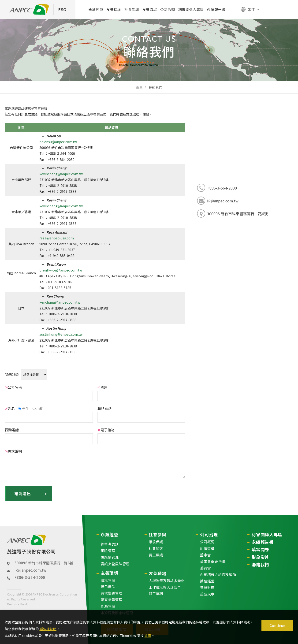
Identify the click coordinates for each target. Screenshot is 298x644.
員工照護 (156, 555)
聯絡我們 (260, 564)
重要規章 (207, 594)
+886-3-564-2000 (30, 577)
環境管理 (108, 580)
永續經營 (110, 534)
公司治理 (209, 534)
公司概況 (207, 542)
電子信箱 (106, 430)
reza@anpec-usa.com (57, 238)
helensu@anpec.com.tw (58, 142)
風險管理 (108, 551)
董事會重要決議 (213, 561)
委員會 (205, 568)
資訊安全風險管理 (115, 564)
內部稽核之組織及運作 (218, 575)
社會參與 (158, 534)
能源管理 (108, 606)
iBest (23, 604)
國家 (102, 387)
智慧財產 (207, 587)
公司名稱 (13, 387)
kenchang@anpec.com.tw (60, 302)
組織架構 (207, 548)
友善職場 (158, 573)
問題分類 (12, 374)
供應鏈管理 (110, 557)
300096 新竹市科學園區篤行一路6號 (44, 563)
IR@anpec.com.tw (30, 570)
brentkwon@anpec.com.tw (61, 270)
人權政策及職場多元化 (167, 581)
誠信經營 (207, 581)
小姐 (38, 408)
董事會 (205, 555)
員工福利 (156, 594)
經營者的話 (110, 544)
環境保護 (156, 542)
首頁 (139, 87)
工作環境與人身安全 (165, 587)
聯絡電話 (104, 408)
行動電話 (12, 430)
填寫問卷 (260, 549)
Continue (277, 625)
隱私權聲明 (48, 629)
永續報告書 (263, 542)
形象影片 (260, 557)
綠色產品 (108, 587)
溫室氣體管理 (112, 600)
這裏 (148, 636)
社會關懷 (156, 548)
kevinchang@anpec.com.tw (61, 174)
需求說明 (13, 451)
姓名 (10, 408)
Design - (13, 604)
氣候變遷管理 (112, 593)
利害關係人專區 (267, 534)
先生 (24, 408)
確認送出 (31, 493)
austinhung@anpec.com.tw (61, 334)
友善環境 (110, 573)
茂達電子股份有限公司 (31, 545)
